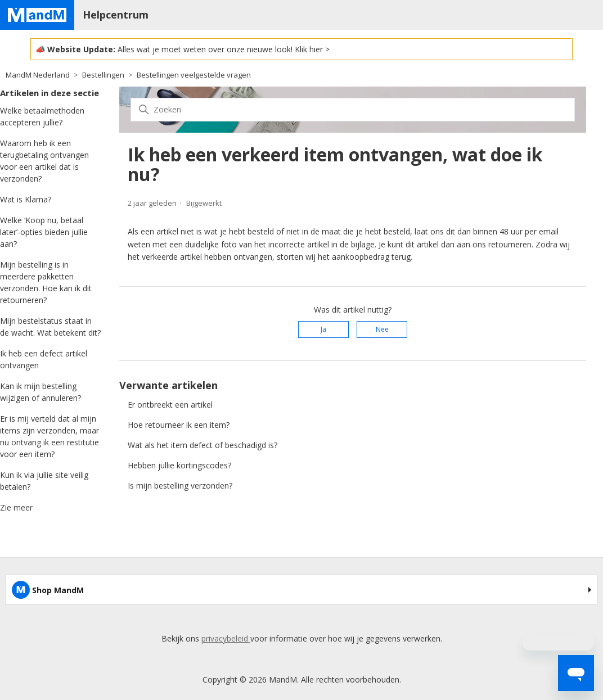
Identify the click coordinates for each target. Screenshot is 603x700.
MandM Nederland (38, 75)
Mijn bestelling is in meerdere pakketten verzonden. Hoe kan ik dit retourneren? (46, 282)
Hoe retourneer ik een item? (179, 425)
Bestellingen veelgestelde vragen (194, 75)
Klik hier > (312, 49)
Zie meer (16, 507)
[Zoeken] (353, 110)
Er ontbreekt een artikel (170, 405)
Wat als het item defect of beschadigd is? (202, 445)
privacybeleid (226, 638)
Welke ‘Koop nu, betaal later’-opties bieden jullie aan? (44, 232)
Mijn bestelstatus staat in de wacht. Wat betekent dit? (50, 327)
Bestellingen (103, 75)
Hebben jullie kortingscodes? (179, 465)
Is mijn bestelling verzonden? (180, 486)
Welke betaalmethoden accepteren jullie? (42, 116)
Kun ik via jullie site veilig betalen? (44, 481)
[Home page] (37, 15)
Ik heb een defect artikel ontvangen (44, 359)
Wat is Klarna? (26, 199)
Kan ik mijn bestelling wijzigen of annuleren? (40, 392)
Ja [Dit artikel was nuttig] (323, 329)
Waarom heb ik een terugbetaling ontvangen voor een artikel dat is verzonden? (44, 161)
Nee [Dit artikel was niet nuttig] (382, 329)
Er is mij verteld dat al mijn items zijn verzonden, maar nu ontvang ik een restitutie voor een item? (49, 436)
